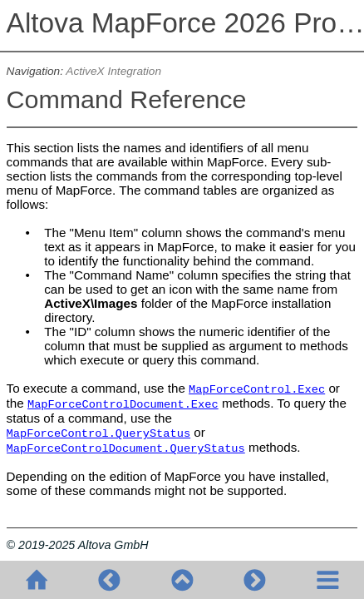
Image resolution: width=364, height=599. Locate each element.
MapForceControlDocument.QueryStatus (126, 449)
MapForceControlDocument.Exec (123, 405)
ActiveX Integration (113, 71)
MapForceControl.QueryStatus (99, 434)
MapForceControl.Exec (257, 390)
